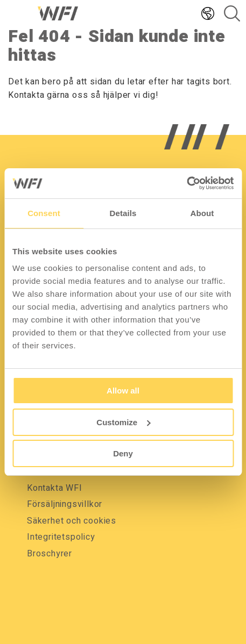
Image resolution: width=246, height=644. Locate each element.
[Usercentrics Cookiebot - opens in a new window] (187, 183)
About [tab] (202, 213)
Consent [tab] (44, 213)
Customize (123, 422)
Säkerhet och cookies (72, 521)
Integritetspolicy (61, 537)
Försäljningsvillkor (65, 504)
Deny (123, 453)
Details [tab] (123, 213)
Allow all (123, 391)
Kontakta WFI (55, 488)
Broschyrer (50, 554)
